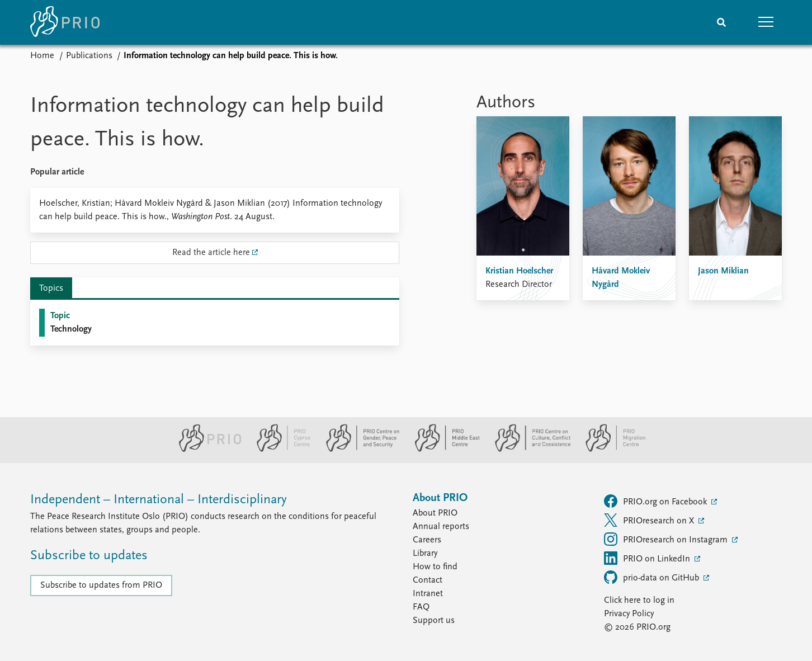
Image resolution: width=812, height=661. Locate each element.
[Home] (65, 22)
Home (42, 56)
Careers (427, 540)
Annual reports (441, 527)
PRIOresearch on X (650, 520)
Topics (51, 289)
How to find (435, 567)
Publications (89, 56)
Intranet (428, 594)
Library (425, 554)
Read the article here (211, 253)
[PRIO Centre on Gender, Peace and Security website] (358, 450)
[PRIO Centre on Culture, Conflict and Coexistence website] (528, 450)
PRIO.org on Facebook (657, 501)
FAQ (421, 607)
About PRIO (435, 513)
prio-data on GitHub (653, 577)
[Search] (721, 22)
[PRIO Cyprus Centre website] (279, 450)
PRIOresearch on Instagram (667, 539)
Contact (428, 580)
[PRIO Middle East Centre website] (443, 450)
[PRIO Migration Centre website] (610, 450)
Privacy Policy (629, 614)
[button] (766, 22)
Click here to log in (639, 601)
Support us (434, 621)
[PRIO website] (206, 450)
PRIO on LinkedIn (648, 558)
